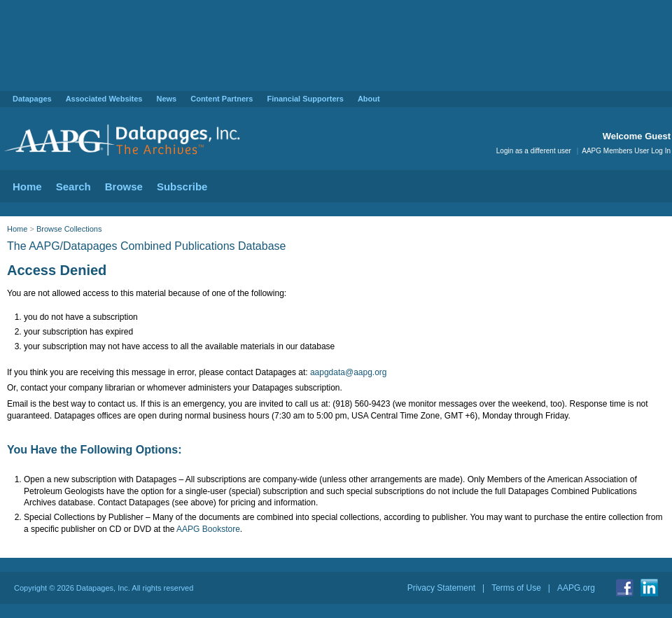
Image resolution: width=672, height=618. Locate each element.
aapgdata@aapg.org (349, 372)
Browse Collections (69, 229)
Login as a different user (534, 151)
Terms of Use (516, 588)
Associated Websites (104, 99)
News (166, 99)
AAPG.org (576, 588)
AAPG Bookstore (208, 529)
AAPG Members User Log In (626, 151)
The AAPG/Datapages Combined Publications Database (146, 246)
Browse (124, 187)
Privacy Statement (441, 588)
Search (73, 187)
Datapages (32, 99)
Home (27, 187)
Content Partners (222, 99)
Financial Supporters (305, 99)
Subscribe (182, 187)
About (369, 99)
